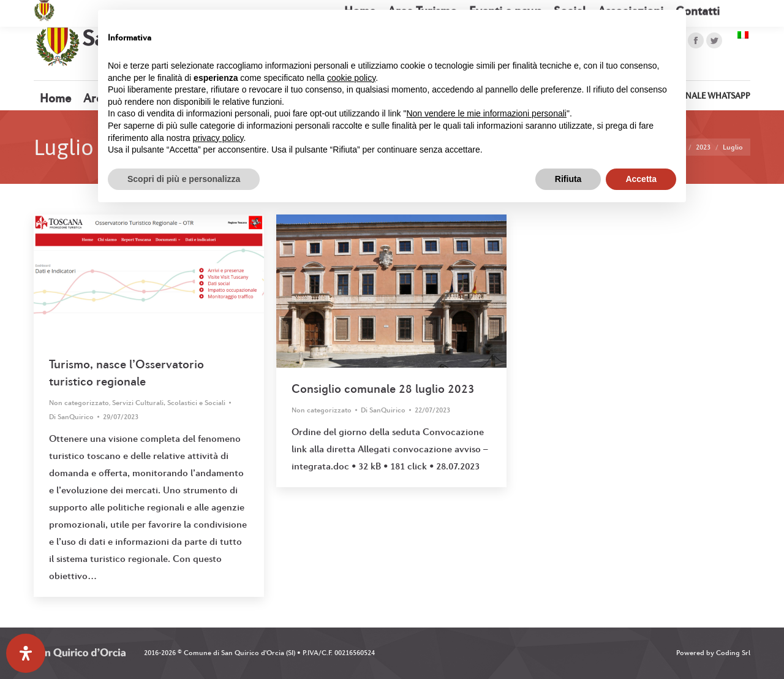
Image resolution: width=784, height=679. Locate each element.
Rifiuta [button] (568, 179)
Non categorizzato (79, 403)
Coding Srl (733, 653)
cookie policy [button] (351, 78)
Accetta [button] (641, 179)
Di (71, 417)
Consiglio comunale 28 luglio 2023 (383, 389)
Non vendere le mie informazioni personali (486, 113)
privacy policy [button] (218, 138)
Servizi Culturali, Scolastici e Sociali (169, 403)
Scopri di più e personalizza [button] (184, 179)
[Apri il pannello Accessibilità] (26, 653)
